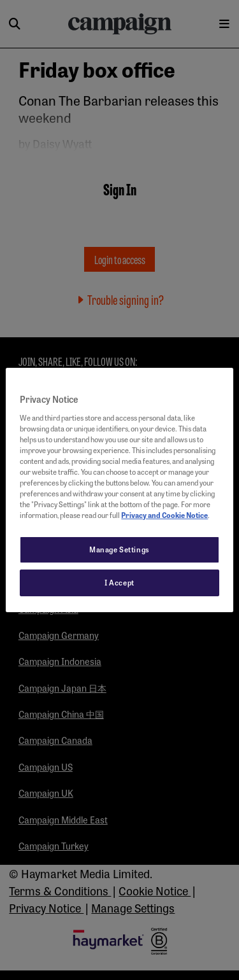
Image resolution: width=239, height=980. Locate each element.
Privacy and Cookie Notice (164, 515)
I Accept (119, 582)
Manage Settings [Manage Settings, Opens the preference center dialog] (119, 549)
